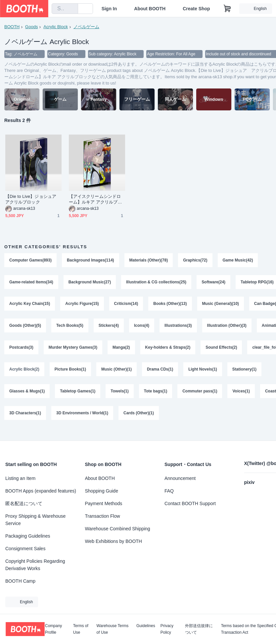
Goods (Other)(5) (25, 326)
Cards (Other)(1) (139, 414)
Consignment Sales (25, 549)
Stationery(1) (244, 370)
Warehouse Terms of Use (113, 629)
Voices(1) (241, 392)
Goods (31, 27)
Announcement (180, 478)
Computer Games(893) (30, 261)
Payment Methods (104, 503)
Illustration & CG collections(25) (156, 282)
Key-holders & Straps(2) (168, 348)
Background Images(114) (91, 261)
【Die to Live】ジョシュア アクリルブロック (33, 200)
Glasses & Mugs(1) (27, 392)
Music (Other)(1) (116, 370)
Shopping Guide (102, 491)
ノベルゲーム (86, 27)
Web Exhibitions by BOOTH (114, 541)
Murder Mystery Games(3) (73, 348)
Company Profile (53, 629)
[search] (71, 9)
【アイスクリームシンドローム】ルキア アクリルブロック (95, 200)
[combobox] (65, 9)
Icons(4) (142, 326)
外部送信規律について (199, 629)
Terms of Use (81, 629)
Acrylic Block (56, 27)
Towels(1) (120, 392)
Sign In (109, 9)
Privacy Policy (167, 629)
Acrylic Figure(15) (82, 304)
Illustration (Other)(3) (227, 326)
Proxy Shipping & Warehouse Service (35, 520)
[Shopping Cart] (227, 9)
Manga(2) (121, 348)
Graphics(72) (195, 261)
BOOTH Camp (20, 581)
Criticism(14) (126, 304)
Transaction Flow (103, 516)
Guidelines (146, 626)
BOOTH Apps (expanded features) (41, 491)
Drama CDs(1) (160, 370)
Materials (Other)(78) (149, 261)
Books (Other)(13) (170, 304)
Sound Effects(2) (221, 348)
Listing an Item (20, 478)
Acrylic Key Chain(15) (30, 304)
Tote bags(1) (156, 392)
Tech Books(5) (70, 326)
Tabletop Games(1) (78, 392)
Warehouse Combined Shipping (118, 529)
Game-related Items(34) (31, 282)
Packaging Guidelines (28, 536)
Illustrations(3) (178, 326)
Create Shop (196, 9)
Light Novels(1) (203, 370)
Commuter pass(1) (200, 392)
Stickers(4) (109, 326)
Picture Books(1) (70, 370)
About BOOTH (150, 9)
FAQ (169, 491)
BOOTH (12, 27)
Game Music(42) (238, 261)
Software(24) (213, 282)
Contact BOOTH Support (190, 503)
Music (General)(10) (221, 304)
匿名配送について (24, 503)
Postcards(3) (21, 348)
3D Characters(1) (25, 414)
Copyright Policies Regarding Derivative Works (35, 565)
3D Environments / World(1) (82, 414)
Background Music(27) (90, 282)
